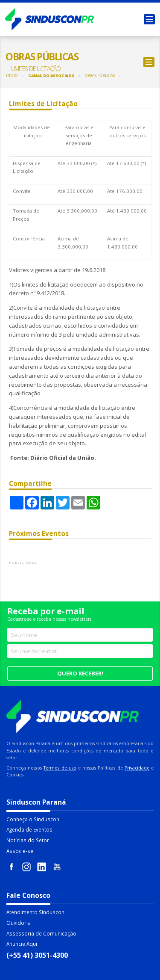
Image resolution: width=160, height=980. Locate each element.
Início (12, 75)
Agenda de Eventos (29, 829)
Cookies (15, 775)
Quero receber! (80, 673)
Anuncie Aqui (22, 944)
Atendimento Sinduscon (35, 912)
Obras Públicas (100, 75)
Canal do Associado (51, 75)
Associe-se (20, 851)
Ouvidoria (19, 923)
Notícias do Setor (28, 840)
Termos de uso (60, 768)
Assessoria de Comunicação (41, 933)
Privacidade (137, 768)
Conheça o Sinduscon (33, 819)
